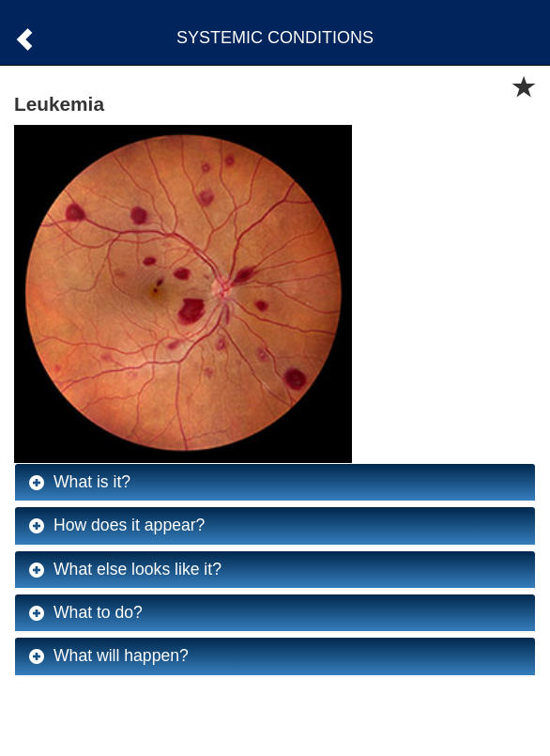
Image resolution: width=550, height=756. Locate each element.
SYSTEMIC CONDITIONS (275, 38)
